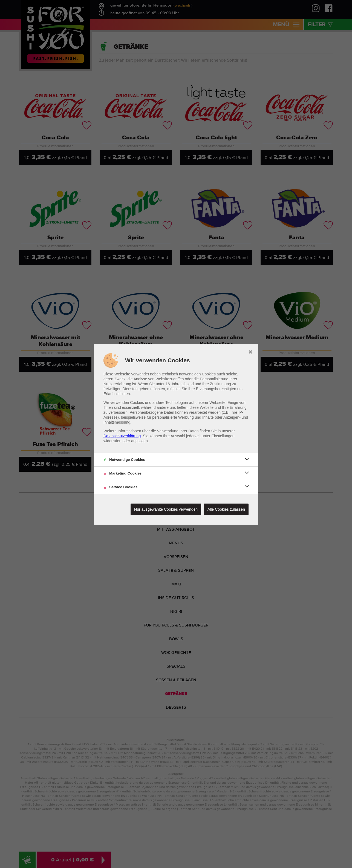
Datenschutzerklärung (122, 436)
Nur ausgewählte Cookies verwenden (166, 509)
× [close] (250, 351)
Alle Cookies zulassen (226, 509)
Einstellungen (223, 436)
